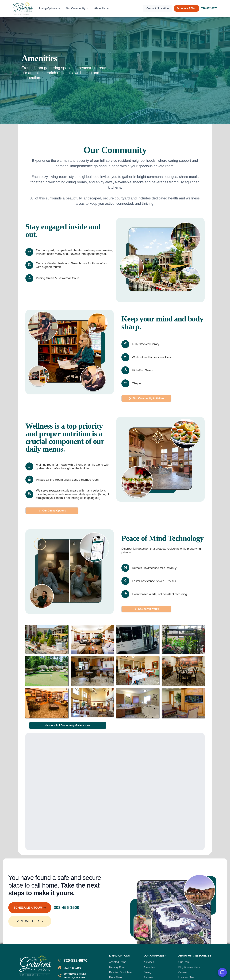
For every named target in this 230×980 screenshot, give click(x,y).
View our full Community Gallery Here (68, 725)
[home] (23, 8)
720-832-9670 (209, 8)
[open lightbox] (47, 639)
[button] (50, 8)
